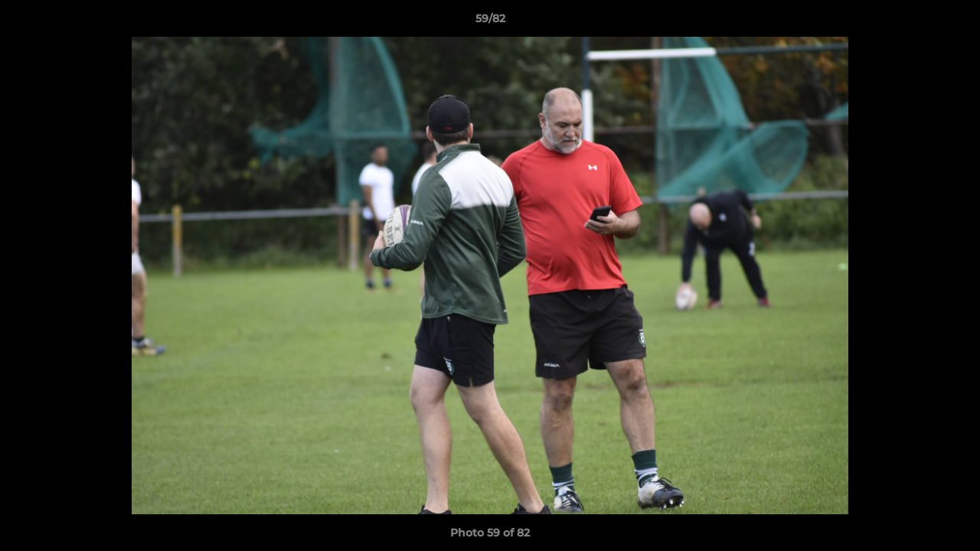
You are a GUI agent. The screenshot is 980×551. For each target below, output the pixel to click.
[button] (952, 22)
